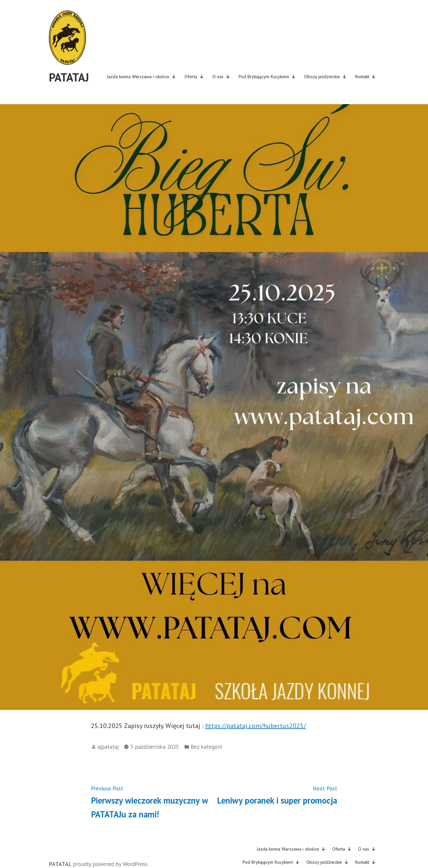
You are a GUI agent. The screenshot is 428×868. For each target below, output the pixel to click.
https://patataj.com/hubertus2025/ (256, 726)
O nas (221, 77)
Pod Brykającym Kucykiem (267, 77)
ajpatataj (108, 747)
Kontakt (365, 77)
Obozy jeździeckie (325, 77)
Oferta (194, 77)
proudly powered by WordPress (110, 864)
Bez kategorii (206, 747)
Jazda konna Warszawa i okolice (141, 77)
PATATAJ (69, 77)
